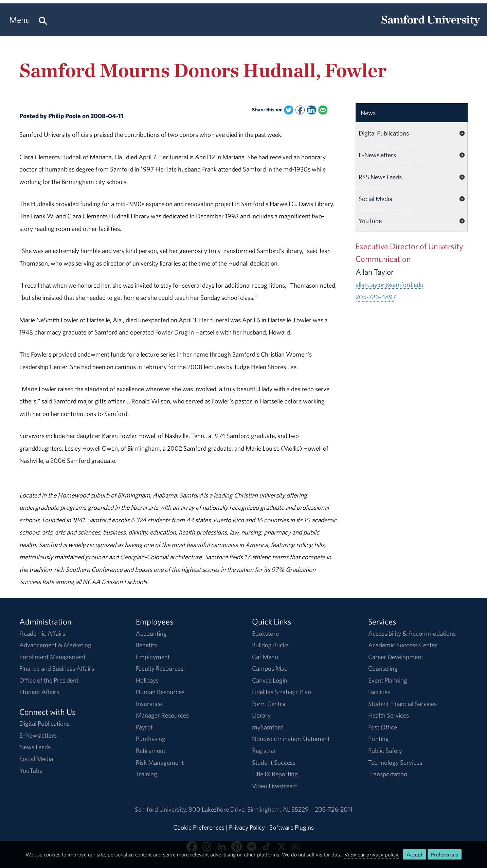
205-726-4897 (376, 297)
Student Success (274, 762)
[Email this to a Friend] (323, 110)
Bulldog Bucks (270, 645)
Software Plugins (292, 827)
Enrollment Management (52, 657)
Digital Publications (384, 133)
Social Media (375, 199)
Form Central (269, 704)
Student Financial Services (402, 704)
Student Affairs (39, 692)
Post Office (383, 727)
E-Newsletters (377, 155)
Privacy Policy (247, 827)
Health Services (389, 715)
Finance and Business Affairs (57, 668)
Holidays (147, 680)
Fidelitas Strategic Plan (282, 692)
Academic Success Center (403, 645)
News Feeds (35, 747)
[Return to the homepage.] (431, 26)
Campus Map (270, 668)
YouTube (370, 221)
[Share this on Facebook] (300, 110)
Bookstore (265, 633)
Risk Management (160, 762)
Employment (153, 657)
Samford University (162, 809)
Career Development (396, 657)
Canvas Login (270, 680)
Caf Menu (265, 657)
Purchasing (151, 739)
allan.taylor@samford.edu (390, 285)
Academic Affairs (42, 633)
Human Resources (160, 692)
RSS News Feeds (380, 177)
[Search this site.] (43, 20)
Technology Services (395, 762)
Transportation (388, 774)
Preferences (445, 854)
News (368, 113)
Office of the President (49, 680)
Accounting (151, 633)
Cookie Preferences (199, 827)
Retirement (151, 751)
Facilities (379, 692)
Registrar (264, 751)
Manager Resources (162, 715)
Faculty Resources (160, 668)
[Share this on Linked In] (312, 110)
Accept (414, 854)
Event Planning (388, 680)
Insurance (149, 704)
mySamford (268, 727)
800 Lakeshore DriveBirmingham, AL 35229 (249, 809)
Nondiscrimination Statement (291, 739)
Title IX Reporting (275, 774)
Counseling (383, 668)
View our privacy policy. (372, 854)
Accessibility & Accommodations (412, 633)
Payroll (145, 727)
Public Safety (385, 751)
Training (147, 774)
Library (261, 715)
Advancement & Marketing (55, 645)
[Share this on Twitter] (288, 110)
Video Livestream (275, 786)
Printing (378, 739)
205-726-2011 (334, 809)
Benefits (146, 645)
